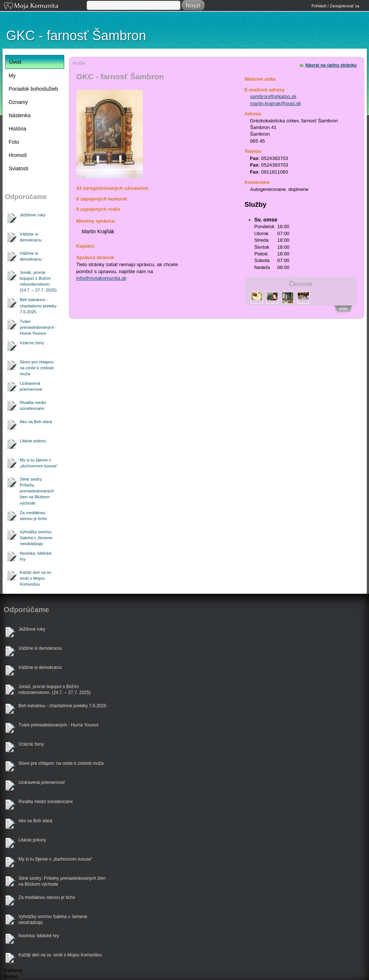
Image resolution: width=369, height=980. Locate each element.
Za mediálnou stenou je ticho (34, 516)
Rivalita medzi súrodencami (33, 405)
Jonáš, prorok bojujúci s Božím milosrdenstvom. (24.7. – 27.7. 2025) (38, 281)
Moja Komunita (45, 6)
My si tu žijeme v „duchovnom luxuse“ (39, 463)
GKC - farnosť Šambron (76, 36)
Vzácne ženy (32, 343)
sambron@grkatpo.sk (273, 96)
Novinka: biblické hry (36, 556)
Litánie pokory (33, 441)
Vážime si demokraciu (31, 237)
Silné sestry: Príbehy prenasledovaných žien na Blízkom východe (37, 491)
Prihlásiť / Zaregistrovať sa (335, 6)
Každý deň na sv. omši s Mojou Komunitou (36, 578)
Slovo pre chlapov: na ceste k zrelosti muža (37, 368)
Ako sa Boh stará (36, 422)
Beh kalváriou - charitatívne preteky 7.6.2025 (38, 306)
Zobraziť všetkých (343, 310)
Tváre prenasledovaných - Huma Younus (38, 327)
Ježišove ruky (33, 215)
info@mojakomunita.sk (101, 278)
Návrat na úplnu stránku (331, 65)
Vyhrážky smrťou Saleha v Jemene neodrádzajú (36, 538)
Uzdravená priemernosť (31, 386)
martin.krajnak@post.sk (276, 103)
